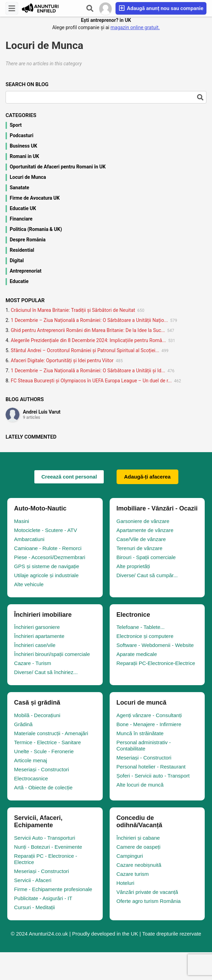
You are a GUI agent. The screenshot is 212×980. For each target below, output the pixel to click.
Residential (22, 250)
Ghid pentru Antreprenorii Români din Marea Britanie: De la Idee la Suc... (88, 330)
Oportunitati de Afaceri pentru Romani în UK (58, 167)
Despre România (28, 240)
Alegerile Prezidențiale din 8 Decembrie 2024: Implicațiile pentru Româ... (88, 340)
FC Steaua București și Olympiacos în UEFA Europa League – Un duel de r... (91, 381)
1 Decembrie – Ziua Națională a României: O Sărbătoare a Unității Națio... (89, 320)
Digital (17, 260)
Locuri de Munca (28, 177)
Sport (16, 125)
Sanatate (19, 188)
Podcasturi (22, 135)
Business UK (23, 146)
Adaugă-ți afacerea (147, 477)
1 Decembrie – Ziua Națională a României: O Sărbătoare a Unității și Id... (88, 371)
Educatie (19, 281)
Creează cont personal (69, 477)
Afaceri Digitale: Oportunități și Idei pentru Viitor (62, 360)
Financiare (21, 219)
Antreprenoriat (26, 271)
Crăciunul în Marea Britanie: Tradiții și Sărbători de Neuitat (73, 310)
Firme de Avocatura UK (35, 198)
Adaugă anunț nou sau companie (161, 8)
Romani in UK (24, 156)
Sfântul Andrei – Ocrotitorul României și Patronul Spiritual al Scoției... (85, 350)
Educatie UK (23, 208)
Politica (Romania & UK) (36, 229)
